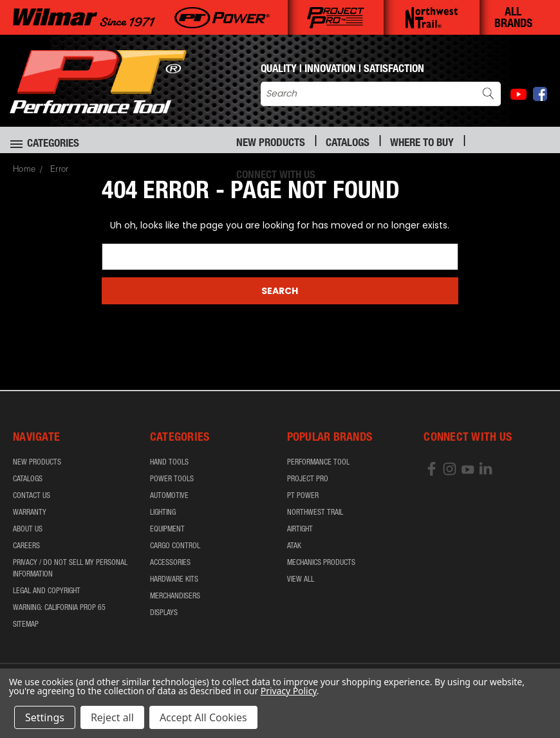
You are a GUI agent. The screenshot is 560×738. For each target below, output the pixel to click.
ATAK (294, 546)
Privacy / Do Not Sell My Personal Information (70, 569)
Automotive (169, 496)
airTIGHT (300, 530)
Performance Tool (318, 463)
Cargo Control (175, 546)
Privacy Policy (289, 691)
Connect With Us (276, 176)
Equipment (167, 530)
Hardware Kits (174, 580)
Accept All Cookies (203, 717)
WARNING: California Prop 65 (59, 608)
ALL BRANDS (513, 19)
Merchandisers (175, 596)
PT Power (303, 496)
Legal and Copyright (47, 591)
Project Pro (308, 479)
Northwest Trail (315, 513)
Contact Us (32, 496)
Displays (164, 613)
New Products (271, 144)
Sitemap (26, 625)
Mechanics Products (321, 563)
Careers (26, 546)
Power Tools (172, 479)
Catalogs (348, 144)
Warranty (30, 513)
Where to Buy (422, 144)
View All (301, 580)
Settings (45, 717)
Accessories (170, 563)
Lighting (163, 513)
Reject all (112, 717)
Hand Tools (169, 463)
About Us (28, 530)
